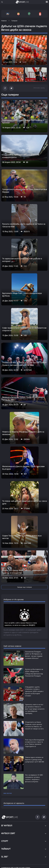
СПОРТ (5, 841)
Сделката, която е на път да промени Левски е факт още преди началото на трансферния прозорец (35, 709)
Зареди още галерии (24, 587)
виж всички (8, 793)
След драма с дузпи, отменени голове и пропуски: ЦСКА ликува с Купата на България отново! (34, 691)
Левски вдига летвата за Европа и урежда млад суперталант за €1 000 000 (35, 759)
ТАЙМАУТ (6, 849)
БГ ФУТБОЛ (7, 826)
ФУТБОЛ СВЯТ (8, 833)
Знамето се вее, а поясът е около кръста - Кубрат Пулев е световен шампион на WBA (24, 364)
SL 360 (5, 856)
